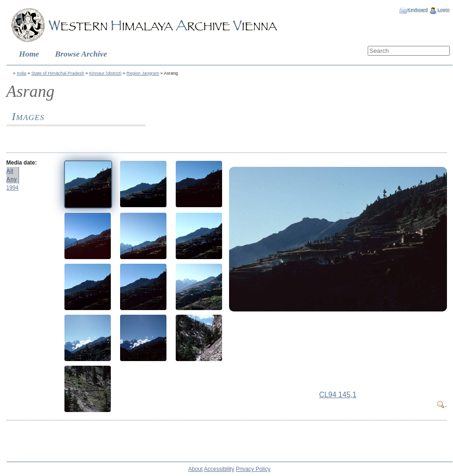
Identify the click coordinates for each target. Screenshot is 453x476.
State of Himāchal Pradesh (57, 73)
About (195, 469)
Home (29, 54)
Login (443, 10)
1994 (13, 188)
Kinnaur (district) (105, 73)
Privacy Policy (253, 469)
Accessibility (219, 469)
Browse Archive (81, 54)
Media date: (22, 163)
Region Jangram (143, 73)
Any (12, 179)
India (22, 73)
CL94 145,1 (338, 395)
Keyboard (417, 10)
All (10, 171)
